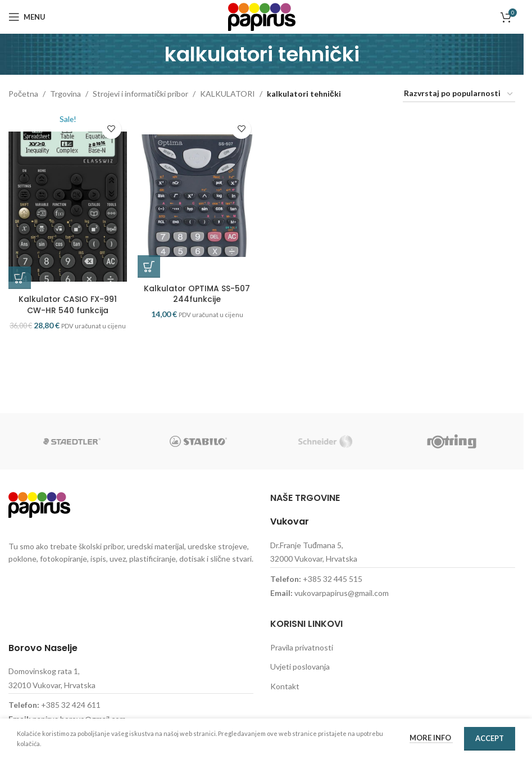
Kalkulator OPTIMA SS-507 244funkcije (197, 298)
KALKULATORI (228, 94)
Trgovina (65, 94)
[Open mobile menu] (27, 17)
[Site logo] (262, 16)
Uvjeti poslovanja (300, 667)
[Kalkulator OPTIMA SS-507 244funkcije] (197, 198)
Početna (23, 94)
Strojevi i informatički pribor (140, 94)
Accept (490, 738)
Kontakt (285, 686)
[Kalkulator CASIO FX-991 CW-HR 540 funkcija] (68, 204)
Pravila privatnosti (302, 647)
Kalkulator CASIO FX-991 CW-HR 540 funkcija (67, 309)
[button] (20, 282)
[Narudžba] (459, 94)
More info (431, 738)
